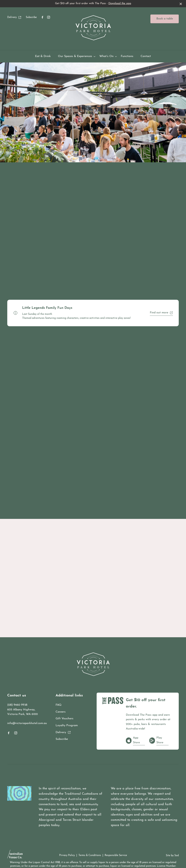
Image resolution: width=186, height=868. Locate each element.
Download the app (120, 4)
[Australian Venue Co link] (15, 855)
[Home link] (93, 28)
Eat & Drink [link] (43, 56)
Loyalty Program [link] (67, 725)
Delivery (14, 17)
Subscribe (31, 17)
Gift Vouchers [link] (64, 719)
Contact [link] (146, 56)
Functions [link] (127, 56)
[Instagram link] (48, 17)
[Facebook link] (42, 17)
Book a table (165, 19)
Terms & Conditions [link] (90, 855)
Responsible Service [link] (116, 855)
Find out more (161, 313)
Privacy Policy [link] (67, 855)
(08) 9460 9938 (17, 705)
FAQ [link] (58, 705)
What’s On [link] (106, 56)
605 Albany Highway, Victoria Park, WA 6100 (23, 712)
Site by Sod (172, 856)
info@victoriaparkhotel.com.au (27, 723)
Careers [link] (61, 712)
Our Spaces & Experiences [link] (75, 56)
